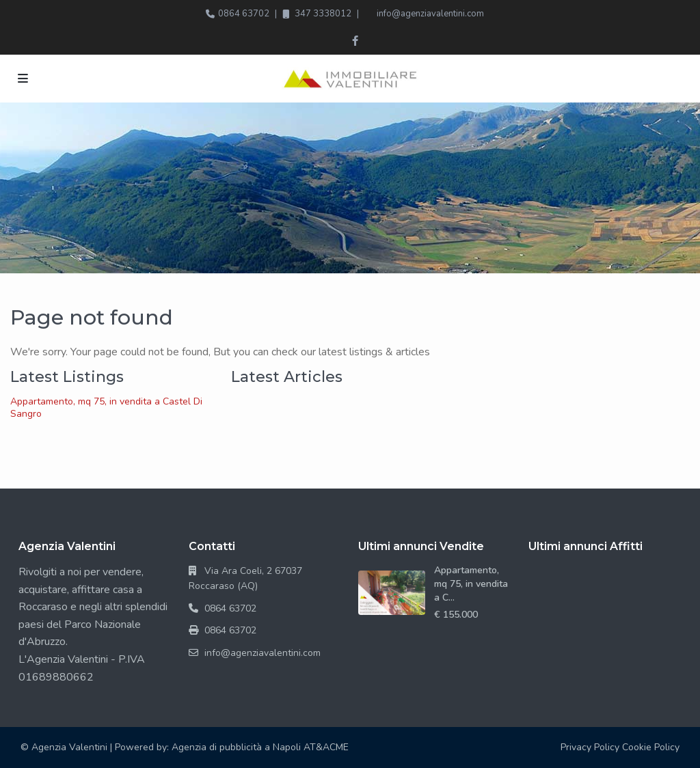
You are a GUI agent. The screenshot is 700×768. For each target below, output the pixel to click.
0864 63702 (244, 14)
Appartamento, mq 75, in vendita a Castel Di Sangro (106, 408)
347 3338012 (323, 14)
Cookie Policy (651, 747)
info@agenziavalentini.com (430, 14)
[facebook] (355, 41)
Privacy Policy (590, 747)
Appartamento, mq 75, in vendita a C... (471, 584)
